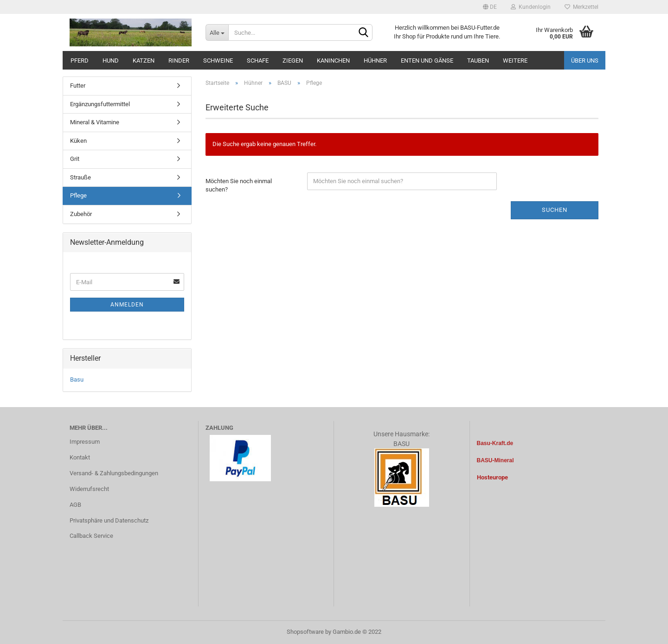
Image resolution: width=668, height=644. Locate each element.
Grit (75, 159)
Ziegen (293, 61)
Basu (77, 379)
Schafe (258, 61)
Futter (78, 86)
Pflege (78, 195)
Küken (78, 141)
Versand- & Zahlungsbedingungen (114, 473)
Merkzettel (581, 7)
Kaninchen (333, 61)
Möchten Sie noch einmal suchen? (239, 185)
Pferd (80, 61)
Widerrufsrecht (89, 489)
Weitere (515, 61)
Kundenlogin (531, 7)
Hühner (375, 61)
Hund (111, 61)
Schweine (218, 61)
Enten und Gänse (427, 61)
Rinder (179, 61)
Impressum (85, 442)
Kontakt (80, 457)
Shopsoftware (305, 632)
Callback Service (91, 536)
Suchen (555, 210)
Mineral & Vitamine (95, 122)
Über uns (585, 61)
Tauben (478, 61)
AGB (75, 505)
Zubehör (81, 214)
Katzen (144, 61)
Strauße (80, 177)
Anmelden (127, 305)
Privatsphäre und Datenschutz (109, 520)
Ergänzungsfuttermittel (100, 104)
